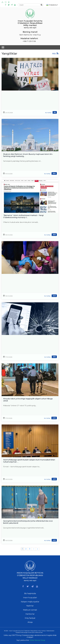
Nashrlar (30, 606)
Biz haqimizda (30, 593)
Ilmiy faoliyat (30, 618)
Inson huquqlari (30, 598)
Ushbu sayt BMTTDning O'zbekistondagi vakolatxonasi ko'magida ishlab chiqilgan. (30, 636)
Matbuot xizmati (30, 610)
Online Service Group (37, 640)
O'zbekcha (52, 5)
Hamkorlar (30, 614)
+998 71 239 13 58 (29, 41)
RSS (55, 53)
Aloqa (30, 622)
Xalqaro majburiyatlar (30, 602)
